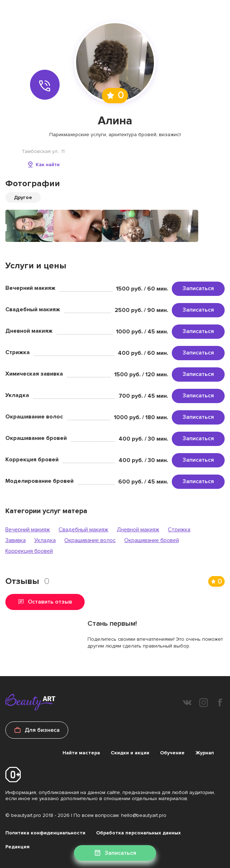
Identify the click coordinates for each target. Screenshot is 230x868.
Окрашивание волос (90, 540)
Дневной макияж (138, 530)
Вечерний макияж (28, 530)
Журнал (205, 753)
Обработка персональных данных (138, 833)
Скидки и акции (130, 753)
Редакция (17, 847)
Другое (23, 197)
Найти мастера (81, 753)
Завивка (16, 540)
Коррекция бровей (29, 551)
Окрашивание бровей (152, 540)
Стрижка (179, 530)
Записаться (198, 288)
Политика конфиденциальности (45, 833)
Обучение (172, 753)
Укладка (45, 540)
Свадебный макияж (83, 530)
